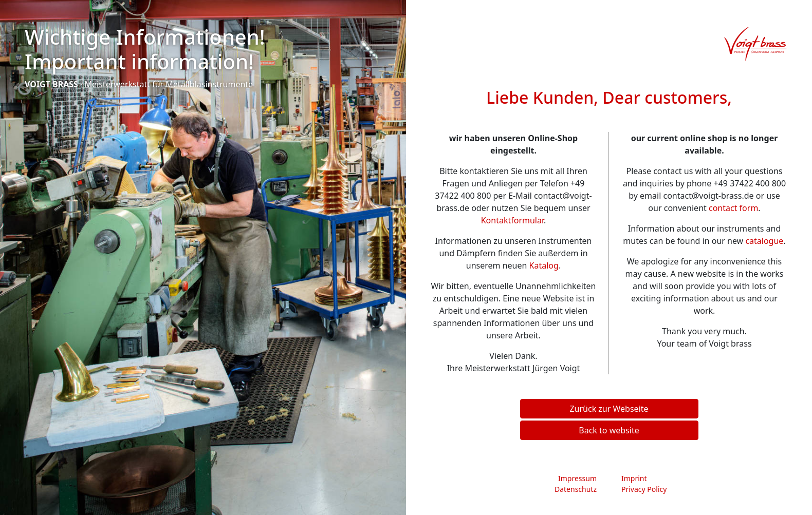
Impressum (577, 478)
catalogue (764, 241)
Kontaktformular (512, 220)
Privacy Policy (644, 489)
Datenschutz (576, 489)
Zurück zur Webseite (609, 409)
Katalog (544, 265)
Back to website (609, 430)
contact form (733, 208)
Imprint (634, 478)
